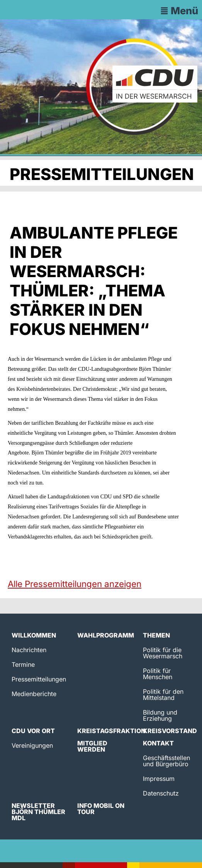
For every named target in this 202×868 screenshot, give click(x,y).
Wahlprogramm (106, 635)
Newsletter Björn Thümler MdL (38, 812)
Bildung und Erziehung (160, 715)
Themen (156, 635)
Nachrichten (29, 650)
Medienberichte (34, 694)
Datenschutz (161, 793)
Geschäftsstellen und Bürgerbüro (166, 761)
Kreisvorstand (170, 731)
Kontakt (158, 743)
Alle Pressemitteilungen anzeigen (75, 584)
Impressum (159, 779)
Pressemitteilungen (39, 679)
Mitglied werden (92, 746)
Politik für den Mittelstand (163, 695)
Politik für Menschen (158, 674)
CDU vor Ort (33, 731)
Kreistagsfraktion (111, 731)
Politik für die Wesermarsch (163, 653)
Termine (23, 664)
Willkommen (34, 635)
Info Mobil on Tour (101, 809)
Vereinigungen (32, 745)
